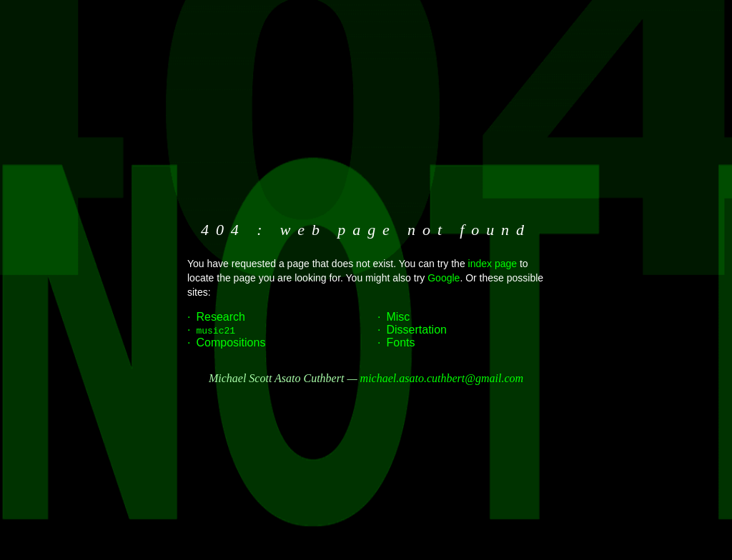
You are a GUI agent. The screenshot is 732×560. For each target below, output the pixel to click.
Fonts (400, 342)
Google (444, 278)
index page (493, 264)
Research (220, 317)
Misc (398, 317)
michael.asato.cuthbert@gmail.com (442, 378)
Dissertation (416, 330)
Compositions (231, 342)
